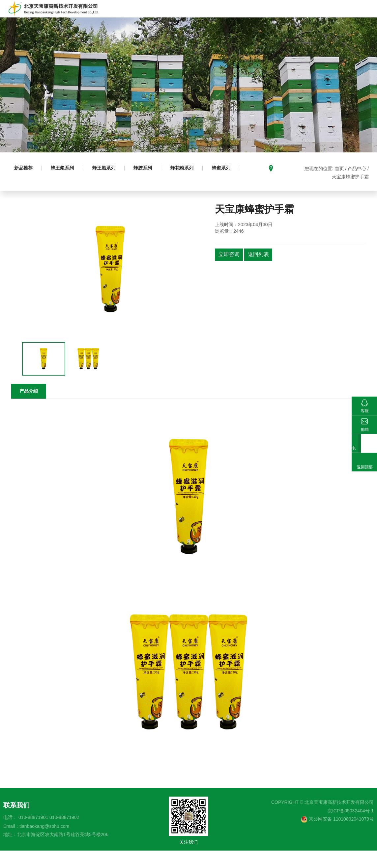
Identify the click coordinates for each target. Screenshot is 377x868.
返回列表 (260, 272)
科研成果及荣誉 (315, 17)
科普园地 (247, 17)
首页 (108, 17)
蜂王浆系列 (65, 186)
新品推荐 (24, 186)
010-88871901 (33, 834)
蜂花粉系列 (188, 186)
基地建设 (277, 17)
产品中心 (168, 17)
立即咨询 (230, 272)
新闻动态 (352, 17)
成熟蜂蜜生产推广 (207, 17)
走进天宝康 (135, 17)
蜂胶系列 (148, 186)
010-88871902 (64, 834)
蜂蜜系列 (229, 186)
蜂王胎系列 (107, 186)
